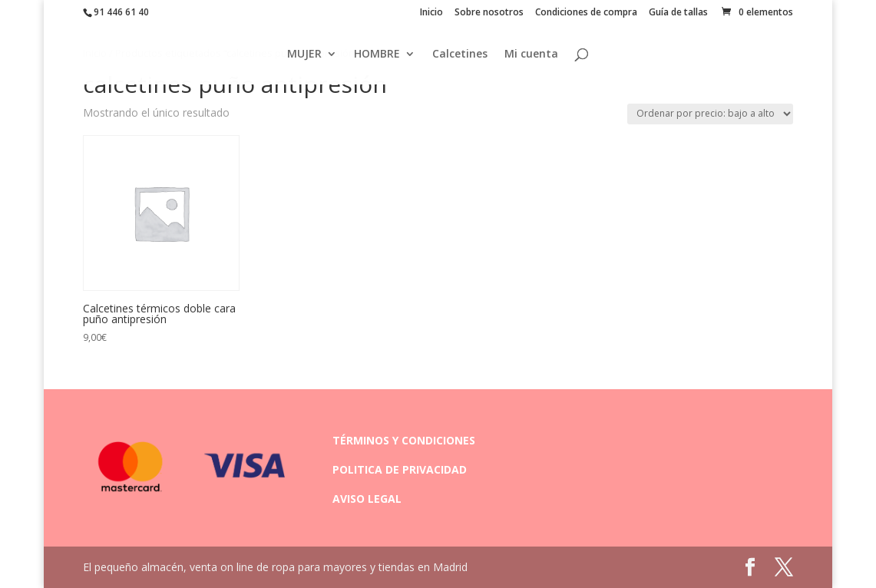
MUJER (304, 55)
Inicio (431, 13)
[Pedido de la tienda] (710, 114)
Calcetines (460, 55)
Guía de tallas (678, 13)
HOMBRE (377, 55)
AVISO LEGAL (367, 499)
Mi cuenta (531, 55)
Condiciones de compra (586, 13)
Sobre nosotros (489, 13)
